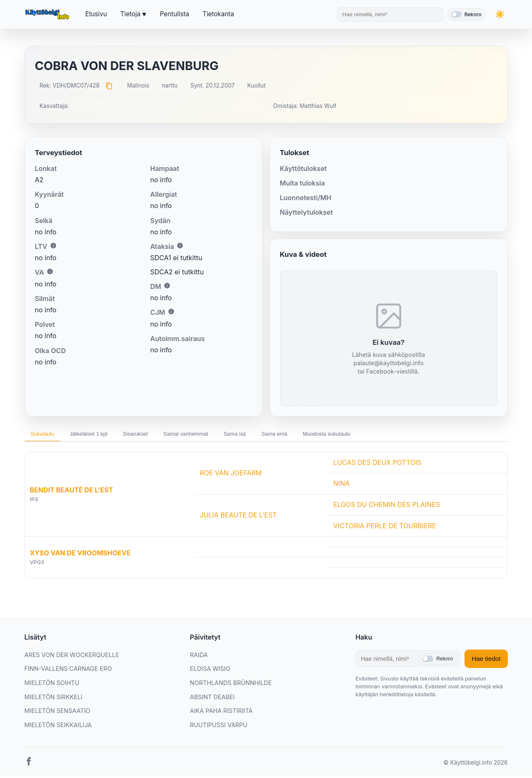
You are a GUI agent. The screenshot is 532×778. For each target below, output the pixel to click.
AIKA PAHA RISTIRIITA (221, 714)
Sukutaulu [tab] (46, 435)
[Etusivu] (48, 15)
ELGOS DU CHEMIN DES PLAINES (387, 507)
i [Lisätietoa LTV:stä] (53, 246)
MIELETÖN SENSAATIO (57, 714)
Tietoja (130, 14)
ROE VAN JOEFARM (231, 475)
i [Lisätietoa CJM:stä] (171, 311)
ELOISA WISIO (210, 671)
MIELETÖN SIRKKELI (54, 699)
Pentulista (175, 14)
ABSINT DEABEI (212, 699)
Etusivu (96, 14)
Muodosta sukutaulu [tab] (381, 435)
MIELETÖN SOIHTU (52, 685)
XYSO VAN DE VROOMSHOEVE (80, 555)
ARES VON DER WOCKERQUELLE (72, 657)
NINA (341, 486)
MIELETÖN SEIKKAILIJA (58, 727)
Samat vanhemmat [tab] (215, 435)
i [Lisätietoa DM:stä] (167, 286)
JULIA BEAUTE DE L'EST (238, 518)
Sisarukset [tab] (156, 435)
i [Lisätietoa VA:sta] (50, 271)
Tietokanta (218, 14)
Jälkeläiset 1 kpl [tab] (101, 435)
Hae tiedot (486, 661)
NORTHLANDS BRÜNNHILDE (231, 685)
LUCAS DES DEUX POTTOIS (377, 465)
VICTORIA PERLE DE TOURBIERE (385, 528)
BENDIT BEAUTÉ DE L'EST (72, 492)
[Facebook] (29, 766)
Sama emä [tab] (320, 435)
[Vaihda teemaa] (500, 14)
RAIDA (199, 657)
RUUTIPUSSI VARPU (219, 727)
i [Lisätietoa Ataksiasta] (180, 246)
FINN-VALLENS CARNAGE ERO (68, 671)
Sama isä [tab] (272, 435)
